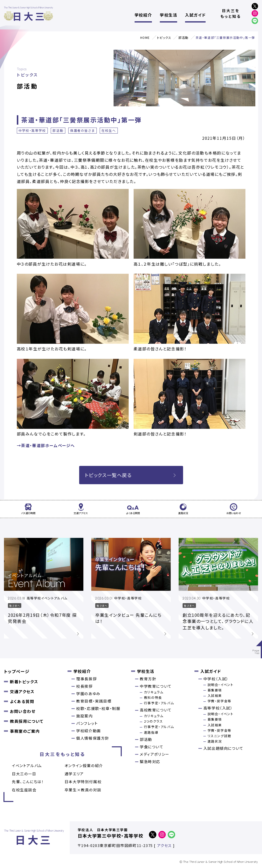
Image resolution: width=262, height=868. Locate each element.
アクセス (164, 845)
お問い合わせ (23, 711)
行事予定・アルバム (159, 703)
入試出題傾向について (223, 748)
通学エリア (74, 774)
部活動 (183, 37)
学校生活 (168, 15)
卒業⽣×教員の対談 (83, 790)
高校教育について (156, 710)
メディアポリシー (155, 754)
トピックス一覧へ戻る (131, 475)
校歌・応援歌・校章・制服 (98, 708)
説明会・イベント (221, 685)
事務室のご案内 (25, 731)
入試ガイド (195, 15)
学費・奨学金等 (219, 701)
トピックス (164, 37)
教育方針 (148, 679)
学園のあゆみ (88, 694)
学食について (152, 747)
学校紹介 (143, 15)
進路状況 (215, 741)
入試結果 (215, 696)
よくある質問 (22, 701)
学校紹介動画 (89, 731)
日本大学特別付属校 (83, 782)
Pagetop (256, 652)
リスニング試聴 (219, 736)
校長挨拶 (84, 686)
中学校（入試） (216, 679)
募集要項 (215, 690)
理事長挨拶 (86, 679)
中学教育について (156, 686)
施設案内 (84, 716)
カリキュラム (154, 692)
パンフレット (87, 723)
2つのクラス (154, 721)
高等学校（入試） (218, 708)
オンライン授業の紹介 (84, 765)
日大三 (29, 16)
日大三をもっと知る (231, 13)
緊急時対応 (150, 762)
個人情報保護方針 (93, 738)
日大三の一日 (24, 774)
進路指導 (151, 732)
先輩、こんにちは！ (28, 782)
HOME (145, 37)
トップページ (17, 671)
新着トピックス (24, 682)
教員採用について (27, 721)
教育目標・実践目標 (94, 701)
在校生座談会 (24, 790)
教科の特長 (153, 697)
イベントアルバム (27, 765)
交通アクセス (22, 691)
